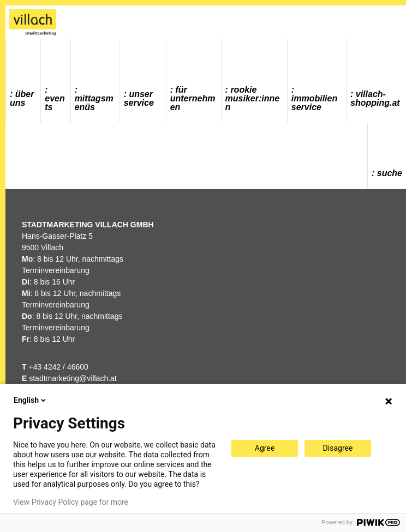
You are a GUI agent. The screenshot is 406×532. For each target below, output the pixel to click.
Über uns (22, 98)
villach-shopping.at (375, 98)
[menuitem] (23, 81)
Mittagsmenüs (94, 103)
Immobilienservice (314, 103)
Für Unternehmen (193, 98)
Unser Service (139, 98)
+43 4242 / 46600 (55, 367)
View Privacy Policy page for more (71, 502)
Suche (390, 173)
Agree (265, 448)
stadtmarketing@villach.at (73, 378)
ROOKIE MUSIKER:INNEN (253, 98)
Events (55, 103)
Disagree (338, 448)
